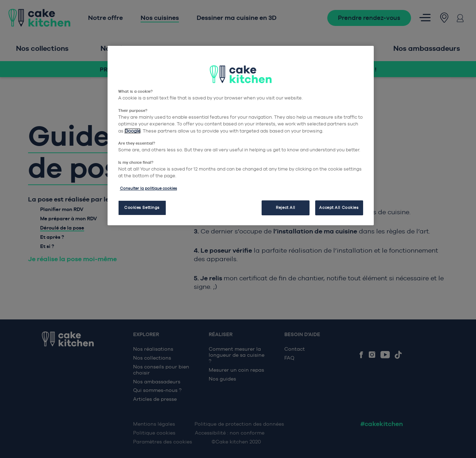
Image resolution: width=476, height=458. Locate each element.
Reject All (286, 208)
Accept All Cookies (339, 208)
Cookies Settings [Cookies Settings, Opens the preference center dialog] (142, 208)
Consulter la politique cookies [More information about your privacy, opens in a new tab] (149, 188)
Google (133, 131)
